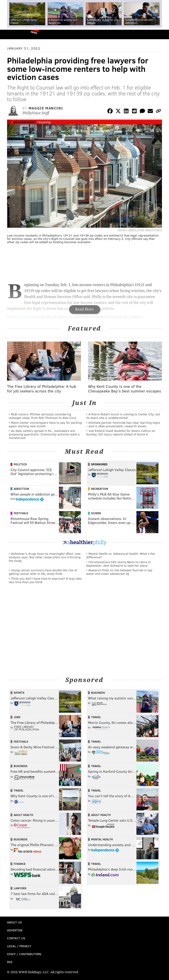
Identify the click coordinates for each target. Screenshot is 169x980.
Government (24, 122)
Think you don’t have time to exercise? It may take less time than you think (45, 580)
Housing (44, 122)
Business (98, 693)
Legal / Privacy (19, 946)
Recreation (100, 489)
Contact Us (16, 938)
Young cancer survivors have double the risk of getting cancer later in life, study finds (43, 572)
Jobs (17, 717)
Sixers (96, 513)
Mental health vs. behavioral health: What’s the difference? (120, 555)
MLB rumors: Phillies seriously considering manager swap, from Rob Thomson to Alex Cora (42, 416)
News (34, 32)
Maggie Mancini (46, 108)
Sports (19, 693)
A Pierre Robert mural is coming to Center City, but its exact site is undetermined (123, 416)
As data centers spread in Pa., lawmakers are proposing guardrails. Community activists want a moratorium (44, 434)
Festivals (21, 513)
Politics (20, 464)
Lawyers (20, 888)
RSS (10, 962)
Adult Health (23, 815)
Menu (162, 34)
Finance (20, 864)
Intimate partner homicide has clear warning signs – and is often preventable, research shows (123, 424)
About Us (14, 922)
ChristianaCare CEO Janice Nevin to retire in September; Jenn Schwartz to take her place (118, 564)
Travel (96, 717)
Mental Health (102, 839)
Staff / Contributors (24, 954)
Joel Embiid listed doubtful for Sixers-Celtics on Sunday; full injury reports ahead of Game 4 (121, 432)
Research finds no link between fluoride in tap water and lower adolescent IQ (119, 572)
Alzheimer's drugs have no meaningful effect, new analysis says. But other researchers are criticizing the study (45, 557)
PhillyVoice (11, 34)
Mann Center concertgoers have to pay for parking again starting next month (45, 424)
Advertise (15, 930)
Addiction (21, 489)
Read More (84, 309)
